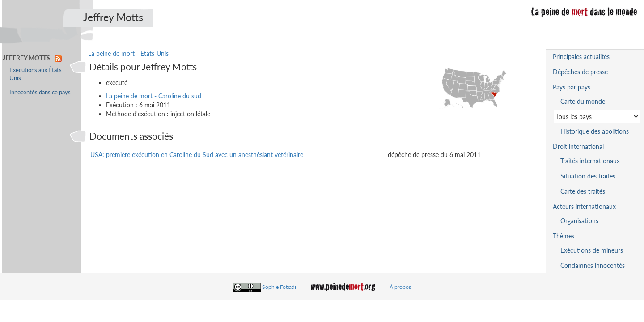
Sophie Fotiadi (279, 287)
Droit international (578, 146)
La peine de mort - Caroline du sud (154, 96)
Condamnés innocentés (593, 265)
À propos (400, 287)
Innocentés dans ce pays (40, 92)
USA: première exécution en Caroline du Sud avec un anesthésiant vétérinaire (197, 155)
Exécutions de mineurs (592, 250)
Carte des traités (583, 191)
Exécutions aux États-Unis (37, 74)
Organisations (579, 221)
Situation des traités (588, 176)
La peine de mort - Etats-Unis (128, 53)
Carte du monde (583, 101)
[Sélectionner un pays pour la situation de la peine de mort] (597, 117)
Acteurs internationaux (584, 206)
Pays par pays (572, 87)
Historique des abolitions (595, 131)
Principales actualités (581, 57)
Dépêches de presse (580, 72)
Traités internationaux (590, 161)
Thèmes (563, 236)
